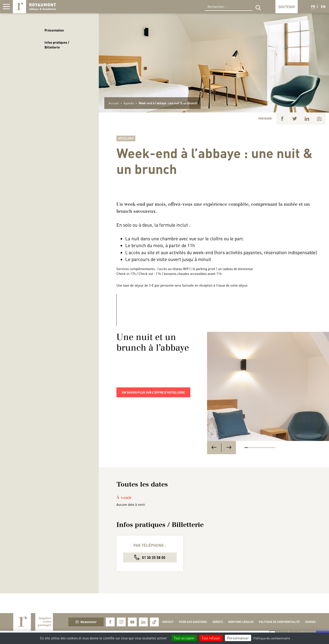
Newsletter (86, 622)
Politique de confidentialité (279, 622)
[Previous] (214, 448)
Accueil (114, 103)
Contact (168, 622)
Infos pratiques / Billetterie (57, 45)
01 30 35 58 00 (150, 557)
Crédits (218, 622)
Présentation (54, 30)
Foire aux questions (193, 622)
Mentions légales (241, 622)
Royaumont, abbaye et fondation (34, 7)
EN (323, 7)
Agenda (129, 103)
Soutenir (287, 7)
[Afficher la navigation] (6, 7)
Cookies (310, 622)
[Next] (229, 448)
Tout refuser (211, 638)
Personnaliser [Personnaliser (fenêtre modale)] (238, 638)
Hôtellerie (126, 138)
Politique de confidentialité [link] (272, 638)
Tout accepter (184, 638)
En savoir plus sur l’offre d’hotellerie (153, 392)
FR (313, 7)
